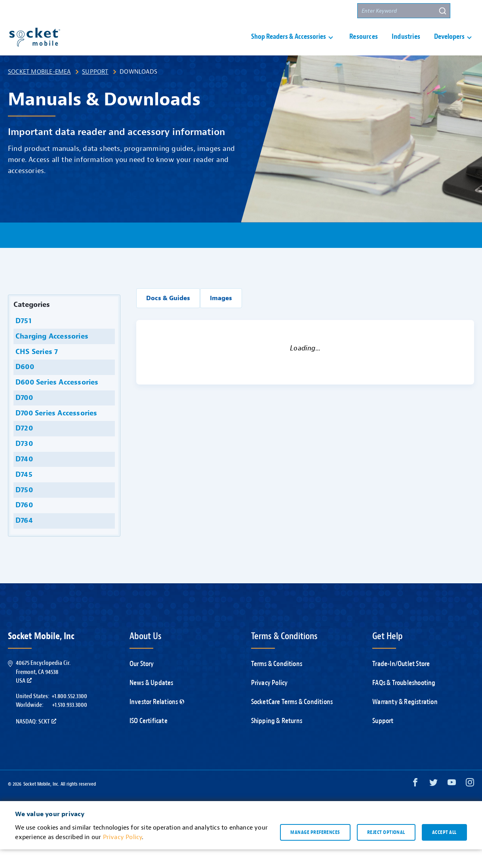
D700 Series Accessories (55, 432)
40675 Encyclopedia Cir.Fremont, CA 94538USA (43, 690)
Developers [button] (449, 46)
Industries (406, 46)
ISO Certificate (149, 740)
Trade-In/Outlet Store (401, 682)
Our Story (142, 682)
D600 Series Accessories (56, 401)
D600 (24, 385)
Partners (336, 11)
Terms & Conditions (277, 682)
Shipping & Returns (277, 740)
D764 (23, 539)
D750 (23, 509)
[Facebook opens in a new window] (415, 803)
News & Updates (151, 701)
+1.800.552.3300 (69, 715)
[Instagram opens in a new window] (470, 803)
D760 (23, 524)
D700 (23, 416)
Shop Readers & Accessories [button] (289, 46)
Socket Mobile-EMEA (39, 90)
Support (258, 11)
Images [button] (221, 317)
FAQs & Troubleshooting (404, 701)
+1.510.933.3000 (70, 723)
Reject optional (386, 851)
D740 (23, 478)
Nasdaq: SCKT (36, 740)
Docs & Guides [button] (168, 317)
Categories (32, 323)
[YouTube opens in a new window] (452, 803)
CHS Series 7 (36, 370)
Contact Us (297, 11)
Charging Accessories (51, 355)
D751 (22, 340)
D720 (23, 447)
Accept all (444, 851)
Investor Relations (157, 720)
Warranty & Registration (405, 720)
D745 (23, 493)
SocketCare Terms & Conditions (292, 720)
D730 (23, 462)
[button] (467, 11)
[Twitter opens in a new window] (433, 803)
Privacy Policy (270, 701)
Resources (364, 46)
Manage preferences (315, 851)
